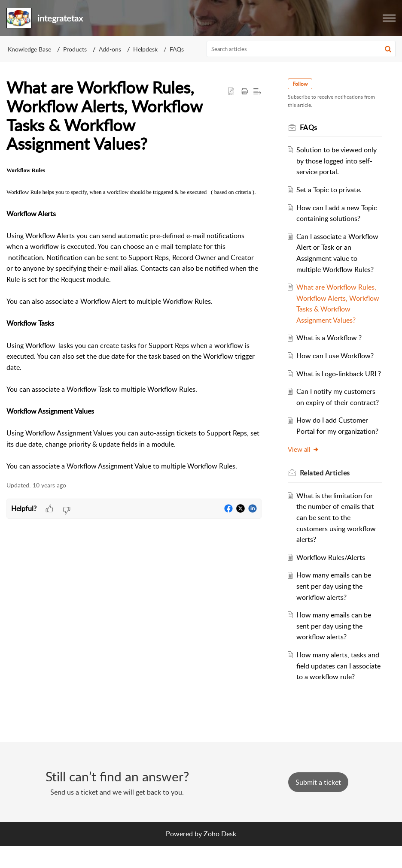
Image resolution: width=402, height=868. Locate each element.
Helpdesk (145, 49)
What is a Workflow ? (331, 338)
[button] (389, 18)
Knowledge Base (29, 49)
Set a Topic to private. (331, 190)
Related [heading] (326, 484)
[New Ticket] (318, 804)
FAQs (177, 49)
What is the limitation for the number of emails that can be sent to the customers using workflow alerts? (338, 528)
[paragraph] (134, 318)
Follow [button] (301, 84)
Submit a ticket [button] (318, 804)
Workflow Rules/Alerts (332, 568)
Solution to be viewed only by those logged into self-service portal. (338, 161)
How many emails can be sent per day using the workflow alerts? (335, 597)
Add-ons (110, 49)
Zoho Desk (220, 856)
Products (75, 49)
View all (305, 460)
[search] (301, 49)
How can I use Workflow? (337, 356)
